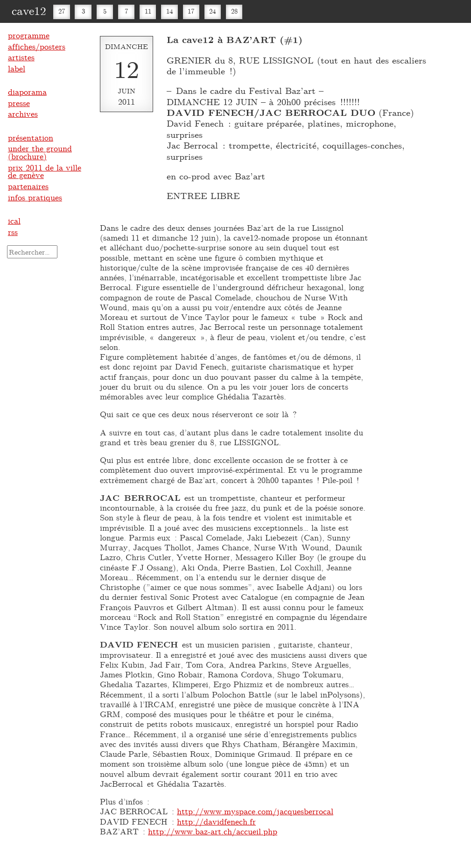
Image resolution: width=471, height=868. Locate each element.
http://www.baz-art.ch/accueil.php (213, 831)
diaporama (27, 92)
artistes (21, 57)
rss (13, 232)
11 (148, 11)
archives (23, 114)
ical (14, 221)
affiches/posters (37, 46)
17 (191, 11)
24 (212, 11)
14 (169, 11)
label (17, 68)
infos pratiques (35, 197)
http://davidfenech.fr (216, 821)
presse (19, 103)
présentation (31, 137)
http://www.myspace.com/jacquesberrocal (255, 811)
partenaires (28, 186)
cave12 (29, 10)
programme (29, 35)
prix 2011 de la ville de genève (45, 171)
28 (234, 11)
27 (62, 11)
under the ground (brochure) (40, 152)
